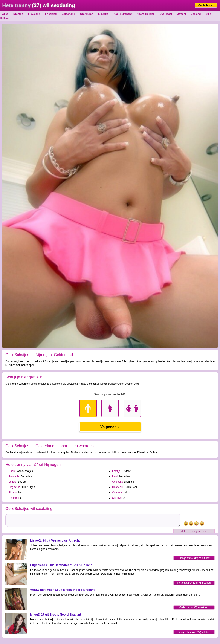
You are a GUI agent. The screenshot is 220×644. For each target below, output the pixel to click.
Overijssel (166, 14)
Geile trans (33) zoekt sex (194, 607)
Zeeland (196, 14)
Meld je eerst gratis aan (194, 531)
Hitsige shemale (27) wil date (194, 632)
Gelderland (68, 14)
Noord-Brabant (123, 14)
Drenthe (18, 14)
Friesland (51, 14)
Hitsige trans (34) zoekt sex (194, 558)
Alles (5, 14)
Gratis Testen (206, 5)
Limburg (103, 14)
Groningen (87, 14)
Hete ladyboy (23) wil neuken (194, 583)
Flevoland (34, 14)
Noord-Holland (146, 14)
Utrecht (182, 14)
